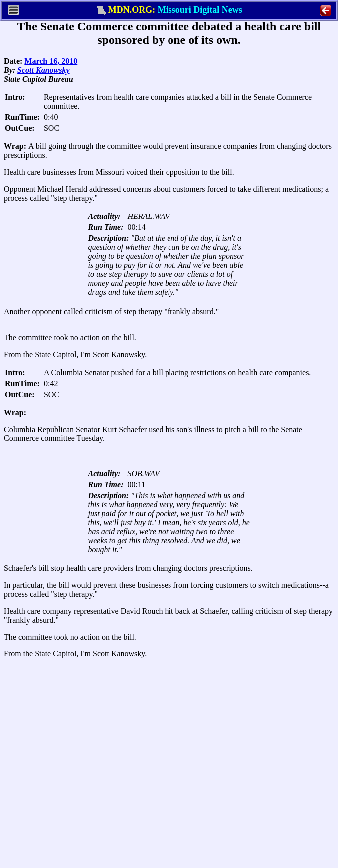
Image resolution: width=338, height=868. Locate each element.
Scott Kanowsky (43, 70)
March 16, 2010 (51, 61)
